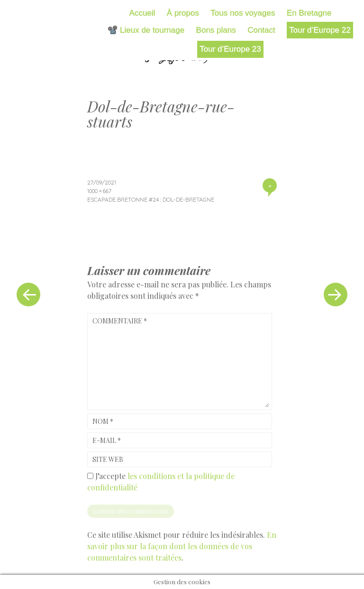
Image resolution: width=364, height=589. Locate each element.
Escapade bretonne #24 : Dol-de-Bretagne (151, 199)
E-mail (107, 440)
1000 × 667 (99, 191)
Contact (261, 30)
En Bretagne (309, 13)
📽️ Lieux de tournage (146, 30)
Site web (108, 459)
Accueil (142, 13)
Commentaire (120, 321)
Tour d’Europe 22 (320, 30)
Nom (103, 421)
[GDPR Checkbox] (90, 476)
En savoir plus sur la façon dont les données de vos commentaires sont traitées (182, 546)
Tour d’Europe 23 (230, 49)
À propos (183, 13)
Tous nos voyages (243, 13)
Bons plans (216, 30)
